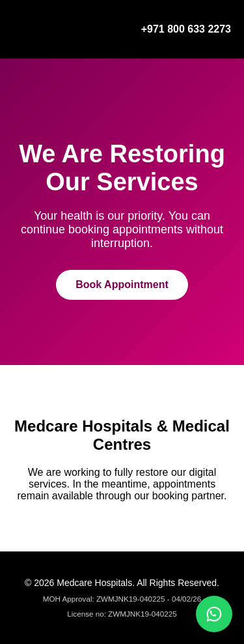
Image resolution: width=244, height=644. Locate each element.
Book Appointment (122, 285)
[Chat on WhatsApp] (214, 614)
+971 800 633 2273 (186, 29)
